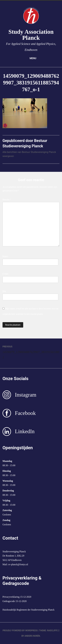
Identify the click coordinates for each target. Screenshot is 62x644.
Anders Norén (32, 636)
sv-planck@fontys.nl (18, 564)
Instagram (26, 395)
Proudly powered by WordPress (20, 630)
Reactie (7, 200)
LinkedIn (25, 431)
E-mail (5, 274)
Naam (5, 256)
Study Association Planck (31, 35)
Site (4, 291)
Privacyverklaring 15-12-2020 (17, 597)
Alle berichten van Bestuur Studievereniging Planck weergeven (29, 154)
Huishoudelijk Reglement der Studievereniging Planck (28, 610)
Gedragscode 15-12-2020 (15, 601)
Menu (31, 58)
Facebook (25, 413)
